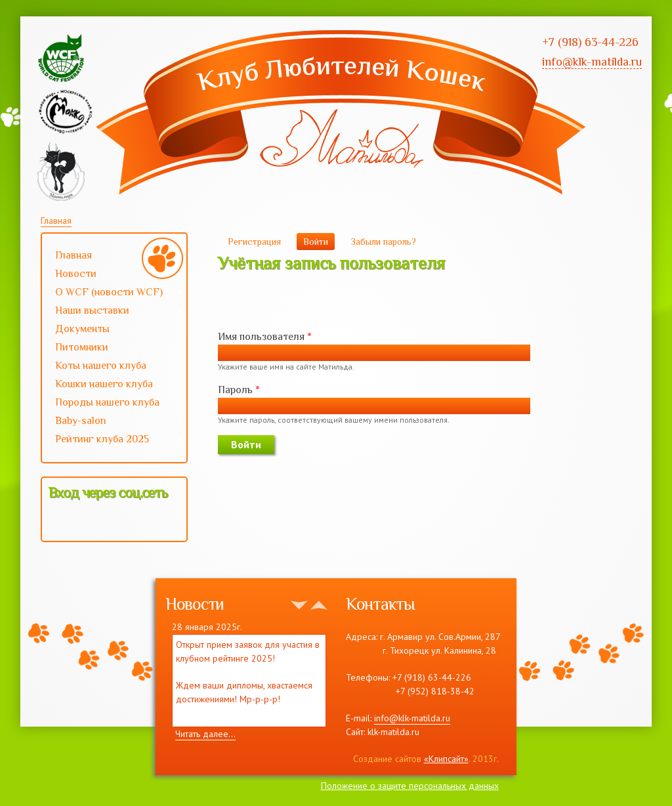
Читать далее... (205, 734)
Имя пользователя (265, 337)
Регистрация (254, 242)
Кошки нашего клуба (104, 384)
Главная (56, 221)
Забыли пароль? (383, 242)
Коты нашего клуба (101, 366)
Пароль (239, 390)
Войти (319, 241)
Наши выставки (113, 312)
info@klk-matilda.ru (412, 718)
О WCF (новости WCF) (113, 293)
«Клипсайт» (446, 759)
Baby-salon (113, 422)
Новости (76, 274)
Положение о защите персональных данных (410, 786)
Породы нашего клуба (107, 402)
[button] (59, 521)
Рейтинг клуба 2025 (113, 440)
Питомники (82, 347)
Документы (82, 329)
